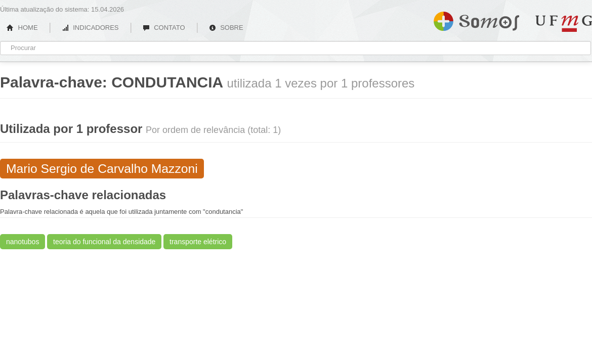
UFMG (564, 24)
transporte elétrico (198, 242)
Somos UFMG (476, 19)
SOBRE (226, 28)
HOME (22, 28)
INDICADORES (90, 28)
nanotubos (23, 242)
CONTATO (164, 28)
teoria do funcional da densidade (104, 242)
